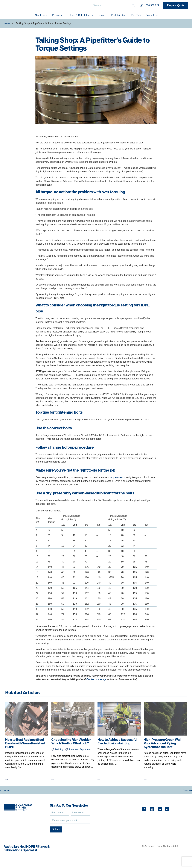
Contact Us (152, 16)
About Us (40, 16)
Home (7, 25)
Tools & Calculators (80, 16)
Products (57, 16)
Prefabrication (119, 16)
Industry (102, 16)
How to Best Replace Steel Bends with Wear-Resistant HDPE (25, 745)
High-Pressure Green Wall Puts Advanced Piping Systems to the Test (162, 745)
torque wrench (117, 479)
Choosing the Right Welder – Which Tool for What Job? (72, 743)
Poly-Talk (136, 16)
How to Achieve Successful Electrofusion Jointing (117, 743)
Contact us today (96, 681)
